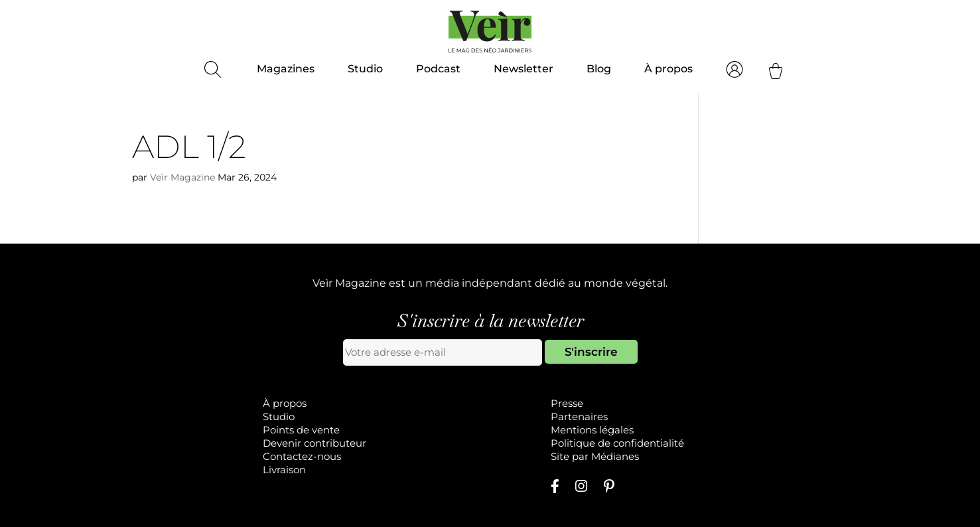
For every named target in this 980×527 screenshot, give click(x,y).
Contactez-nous (302, 456)
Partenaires (579, 416)
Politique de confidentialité (617, 443)
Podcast (438, 69)
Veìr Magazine (182, 177)
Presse (567, 403)
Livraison (284, 470)
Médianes (615, 456)
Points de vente (301, 430)
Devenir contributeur (315, 443)
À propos (668, 69)
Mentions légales (592, 430)
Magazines (286, 69)
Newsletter (524, 69)
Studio (365, 69)
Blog (599, 69)
